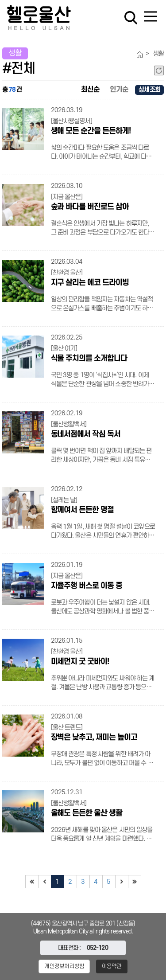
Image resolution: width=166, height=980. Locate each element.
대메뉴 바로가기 (83, 0)
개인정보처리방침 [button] (64, 966)
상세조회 (149, 90)
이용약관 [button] (112, 966)
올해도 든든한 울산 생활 (87, 813)
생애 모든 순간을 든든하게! (91, 131)
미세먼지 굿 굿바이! (80, 662)
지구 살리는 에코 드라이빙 (90, 283)
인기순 (119, 90)
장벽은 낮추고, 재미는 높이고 (94, 737)
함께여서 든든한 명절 (82, 510)
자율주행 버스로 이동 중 (87, 586)
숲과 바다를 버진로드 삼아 (90, 207)
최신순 (90, 90)
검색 (131, 18)
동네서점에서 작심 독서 (86, 434)
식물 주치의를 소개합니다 (89, 358)
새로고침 (159, 70)
